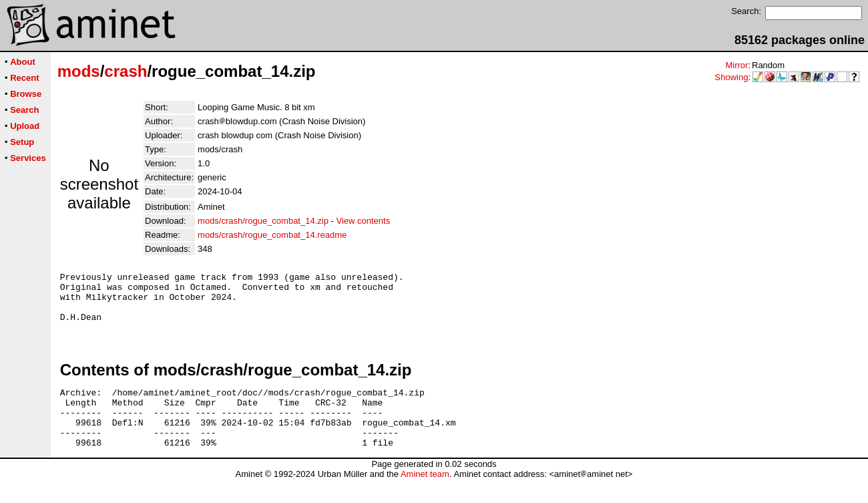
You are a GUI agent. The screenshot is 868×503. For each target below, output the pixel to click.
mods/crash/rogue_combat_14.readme (272, 235)
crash (126, 71)
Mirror (736, 65)
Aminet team (425, 498)
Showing (732, 77)
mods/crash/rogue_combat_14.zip (263, 221)
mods (79, 71)
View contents (363, 221)
